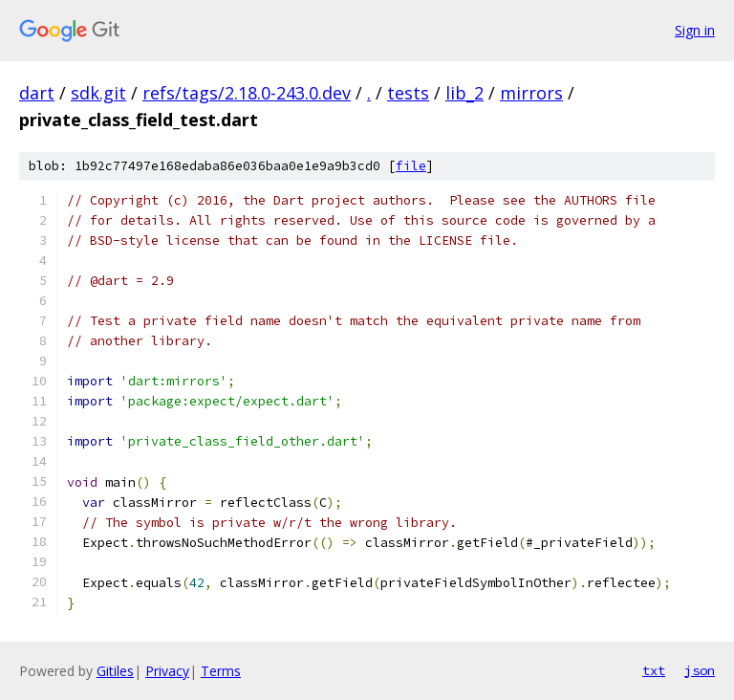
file (411, 166)
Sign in (695, 30)
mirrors (531, 93)
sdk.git (98, 93)
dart (37, 93)
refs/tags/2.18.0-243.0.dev (247, 93)
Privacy (167, 671)
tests (408, 93)
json (700, 670)
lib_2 (464, 93)
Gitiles (115, 671)
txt (654, 670)
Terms (221, 671)
